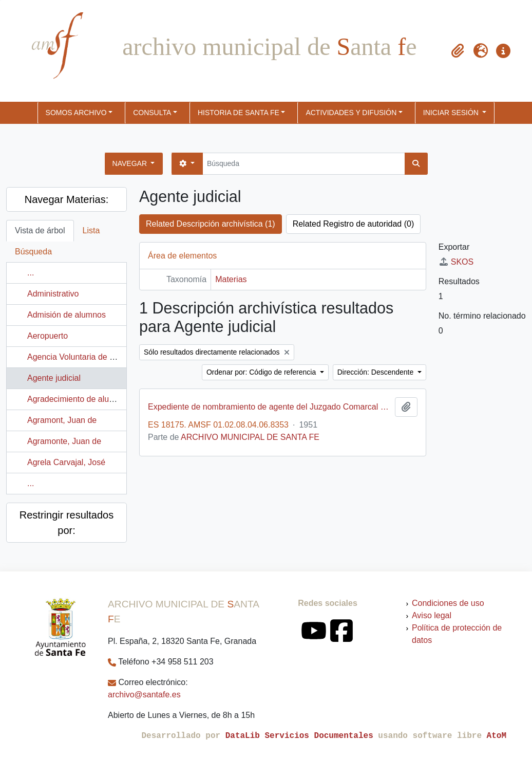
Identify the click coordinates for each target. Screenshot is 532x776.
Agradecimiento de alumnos (78, 399)
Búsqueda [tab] (33, 252)
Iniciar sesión (452, 113)
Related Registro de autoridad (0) (354, 224)
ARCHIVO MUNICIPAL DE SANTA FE (250, 437)
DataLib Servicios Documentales (299, 736)
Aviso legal (432, 615)
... (31, 273)
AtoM (497, 736)
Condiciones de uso (448, 603)
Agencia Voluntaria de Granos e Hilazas (100, 357)
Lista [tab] (91, 230)
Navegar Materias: (66, 199)
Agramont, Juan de (62, 420)
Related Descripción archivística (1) (211, 224)
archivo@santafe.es (144, 695)
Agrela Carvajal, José (66, 462)
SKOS (456, 262)
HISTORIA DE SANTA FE (239, 113)
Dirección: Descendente (377, 372)
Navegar (131, 163)
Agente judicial (54, 378)
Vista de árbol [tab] (40, 230)
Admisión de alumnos (66, 315)
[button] (458, 51)
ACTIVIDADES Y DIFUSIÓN (351, 113)
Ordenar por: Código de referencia (262, 372)
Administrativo (53, 294)
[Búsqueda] (304, 164)
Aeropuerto (47, 336)
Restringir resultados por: (66, 523)
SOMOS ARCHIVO (76, 113)
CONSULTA (152, 113)
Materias (231, 279)
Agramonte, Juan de (64, 441)
